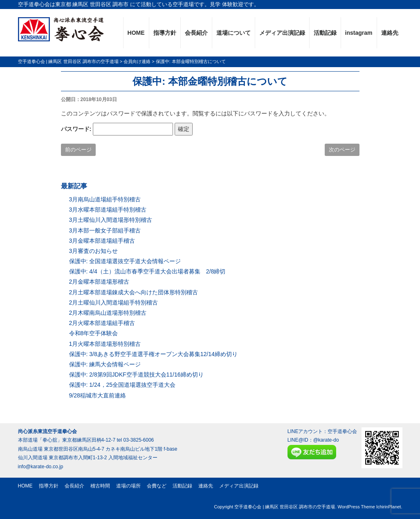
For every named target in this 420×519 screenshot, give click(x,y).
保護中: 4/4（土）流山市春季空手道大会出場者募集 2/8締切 (147, 271)
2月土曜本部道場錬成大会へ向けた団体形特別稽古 (134, 292)
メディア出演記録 (282, 33)
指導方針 (165, 33)
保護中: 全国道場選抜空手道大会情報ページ (125, 261)
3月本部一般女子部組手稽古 (105, 230)
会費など (157, 486)
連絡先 (390, 33)
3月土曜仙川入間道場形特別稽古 (111, 220)
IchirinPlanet (389, 507)
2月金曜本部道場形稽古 (99, 282)
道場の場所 (128, 486)
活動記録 (325, 33)
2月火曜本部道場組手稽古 (102, 323)
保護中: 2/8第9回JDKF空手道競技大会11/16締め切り (136, 375)
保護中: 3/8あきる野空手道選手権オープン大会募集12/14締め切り (153, 354)
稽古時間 (100, 486)
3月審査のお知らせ (94, 251)
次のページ (342, 150)
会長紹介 (196, 33)
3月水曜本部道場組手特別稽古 (108, 210)
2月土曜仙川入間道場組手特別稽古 (114, 302)
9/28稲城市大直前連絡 (98, 395)
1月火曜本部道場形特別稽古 (105, 344)
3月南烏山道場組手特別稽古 (105, 199)
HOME (136, 33)
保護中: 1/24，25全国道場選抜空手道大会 (122, 385)
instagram (359, 33)
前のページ (78, 150)
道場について (234, 33)
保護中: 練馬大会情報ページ (105, 364)
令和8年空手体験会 (94, 333)
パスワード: (117, 129)
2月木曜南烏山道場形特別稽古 (108, 313)
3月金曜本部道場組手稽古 (102, 241)
